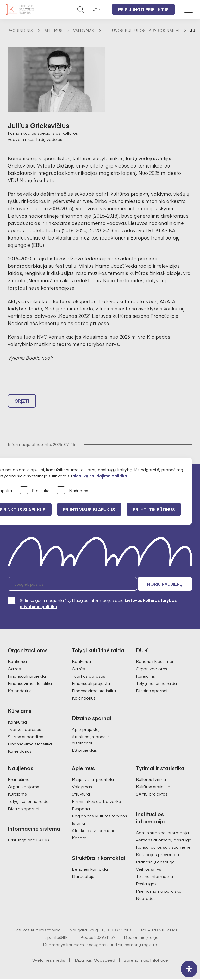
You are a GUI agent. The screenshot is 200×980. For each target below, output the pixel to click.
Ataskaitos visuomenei (94, 831)
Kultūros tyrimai (151, 780)
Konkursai (18, 662)
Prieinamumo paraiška (159, 892)
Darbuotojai (84, 877)
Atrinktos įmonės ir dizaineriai (90, 740)
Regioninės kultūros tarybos (99, 816)
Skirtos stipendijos (26, 737)
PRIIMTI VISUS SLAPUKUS (90, 509)
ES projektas (84, 751)
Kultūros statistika (153, 787)
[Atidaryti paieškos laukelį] (80, 9)
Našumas (73, 491)
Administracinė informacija (162, 833)
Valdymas (84, 30)
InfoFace (159, 961)
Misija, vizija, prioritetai (93, 780)
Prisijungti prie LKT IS (143, 9)
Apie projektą (85, 730)
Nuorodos (146, 899)
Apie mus (54, 30)
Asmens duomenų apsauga (164, 840)
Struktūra (81, 794)
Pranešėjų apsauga (155, 862)
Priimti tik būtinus (155, 509)
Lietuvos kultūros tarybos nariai (142, 30)
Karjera (79, 838)
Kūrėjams (145, 677)
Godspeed (104, 961)
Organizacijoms (152, 669)
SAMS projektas (152, 794)
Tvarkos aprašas (24, 730)
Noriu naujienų (167, 585)
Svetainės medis (49, 961)
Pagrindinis (20, 30)
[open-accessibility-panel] (189, 969)
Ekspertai (81, 809)
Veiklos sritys (149, 870)
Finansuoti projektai (27, 677)
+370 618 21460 (163, 930)
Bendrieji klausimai (154, 662)
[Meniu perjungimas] (189, 9)
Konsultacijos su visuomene (163, 848)
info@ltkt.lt (62, 938)
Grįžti (22, 402)
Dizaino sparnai (152, 691)
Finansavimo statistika (30, 684)
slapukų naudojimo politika (100, 476)
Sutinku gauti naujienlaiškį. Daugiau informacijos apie (92, 604)
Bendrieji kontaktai (90, 870)
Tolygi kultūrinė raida (156, 684)
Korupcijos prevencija (157, 855)
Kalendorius (20, 691)
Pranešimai (19, 780)
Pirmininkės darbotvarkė (96, 802)
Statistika (35, 491)
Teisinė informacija (154, 877)
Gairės (14, 669)
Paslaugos (146, 884)
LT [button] (95, 9)
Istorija (78, 824)
